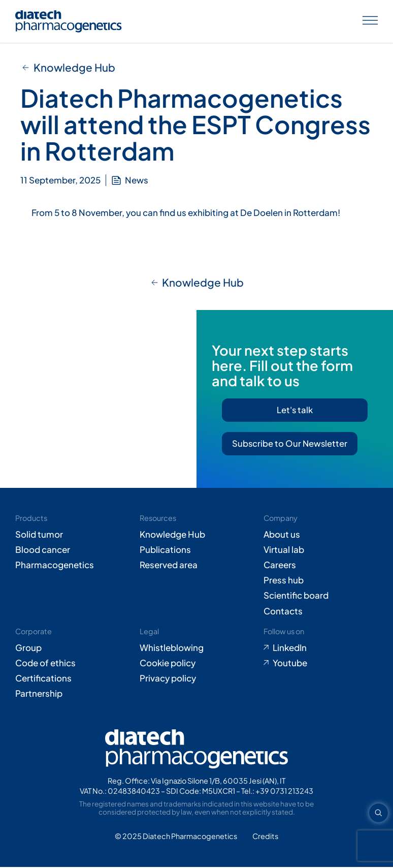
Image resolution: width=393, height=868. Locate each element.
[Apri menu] (370, 21)
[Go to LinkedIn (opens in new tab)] (321, 648)
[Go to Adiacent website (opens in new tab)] (265, 838)
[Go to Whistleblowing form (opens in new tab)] (197, 648)
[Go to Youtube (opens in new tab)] (321, 664)
